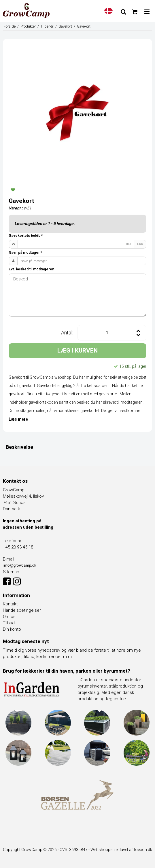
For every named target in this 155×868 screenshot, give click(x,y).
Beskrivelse (19, 447)
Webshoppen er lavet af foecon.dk (121, 850)
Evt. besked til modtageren (31, 269)
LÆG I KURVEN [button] (77, 351)
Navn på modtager (25, 253)
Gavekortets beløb (26, 236)
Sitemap (11, 572)
